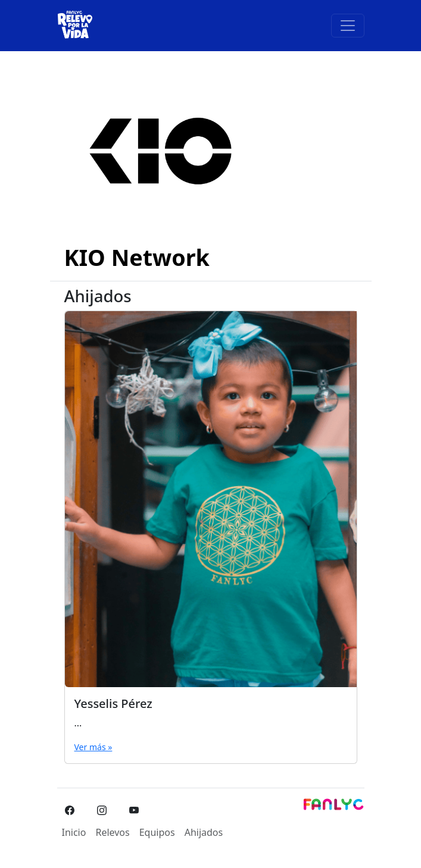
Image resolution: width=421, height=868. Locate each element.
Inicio (74, 832)
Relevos (112, 832)
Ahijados (204, 832)
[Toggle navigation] (348, 26)
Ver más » (93, 747)
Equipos (157, 832)
